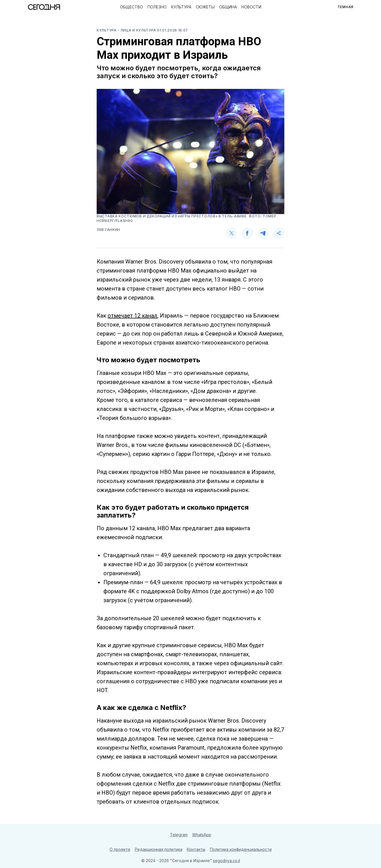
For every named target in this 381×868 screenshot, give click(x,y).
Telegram (179, 835)
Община (228, 7)
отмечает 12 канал (132, 316)
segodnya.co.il (226, 861)
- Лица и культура (137, 30)
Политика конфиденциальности (241, 849)
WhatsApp (202, 835)
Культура (181, 7)
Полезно (157, 7)
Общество (131, 7)
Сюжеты (205, 7)
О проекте (120, 849)
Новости (251, 7)
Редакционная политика (159, 849)
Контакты (196, 849)
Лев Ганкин (108, 230)
